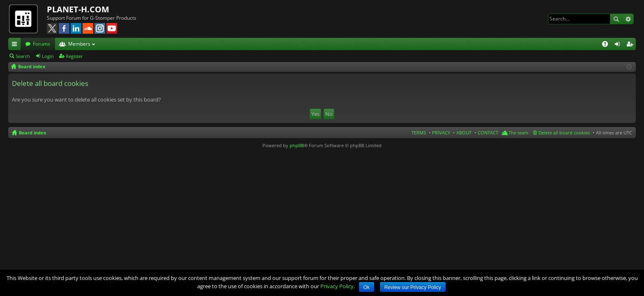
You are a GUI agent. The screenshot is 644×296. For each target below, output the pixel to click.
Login (48, 56)
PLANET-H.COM (78, 9)
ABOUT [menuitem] (464, 133)
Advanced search (628, 19)
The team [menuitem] (518, 133)
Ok (367, 287)
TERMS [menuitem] (419, 133)
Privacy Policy (337, 286)
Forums (41, 44)
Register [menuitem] (631, 45)
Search (616, 19)
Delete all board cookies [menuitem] (564, 133)
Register (74, 56)
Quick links (16, 45)
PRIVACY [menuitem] (441, 133)
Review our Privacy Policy (413, 287)
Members (79, 44)
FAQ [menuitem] (608, 45)
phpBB (297, 145)
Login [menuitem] (619, 45)
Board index (32, 133)
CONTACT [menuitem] (488, 133)
